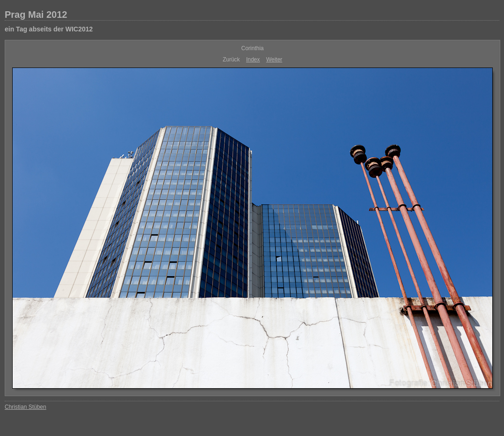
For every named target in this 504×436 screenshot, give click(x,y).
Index (253, 60)
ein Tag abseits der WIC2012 (49, 29)
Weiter (274, 60)
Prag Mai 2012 (36, 15)
